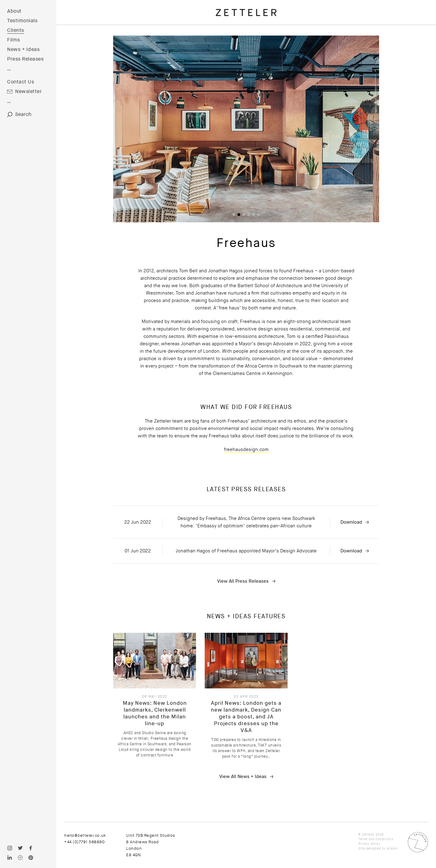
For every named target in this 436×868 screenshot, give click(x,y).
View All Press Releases (243, 581)
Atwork (392, 848)
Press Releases (25, 59)
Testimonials (22, 21)
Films (14, 40)
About (14, 11)
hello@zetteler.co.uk (85, 835)
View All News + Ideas (243, 777)
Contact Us (21, 82)
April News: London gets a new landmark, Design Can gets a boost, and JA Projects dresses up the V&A (246, 717)
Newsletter (28, 91)
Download (351, 522)
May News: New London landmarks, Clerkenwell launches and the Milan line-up (155, 713)
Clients (16, 30)
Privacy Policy (369, 844)
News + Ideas (23, 49)
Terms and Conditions (376, 839)
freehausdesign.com (246, 449)
